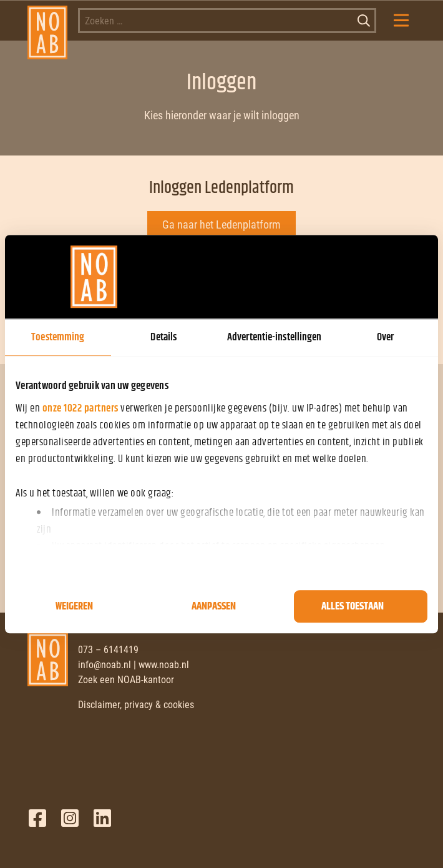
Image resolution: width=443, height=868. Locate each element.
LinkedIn (102, 818)
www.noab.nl (164, 665)
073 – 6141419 (108, 650)
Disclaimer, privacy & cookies (136, 705)
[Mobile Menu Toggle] (401, 21)
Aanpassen (214, 606)
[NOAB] (48, 21)
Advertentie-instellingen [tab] (274, 337)
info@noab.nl (105, 665)
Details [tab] (163, 337)
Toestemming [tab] (58, 337)
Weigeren (74, 606)
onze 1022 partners (80, 408)
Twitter (70, 818)
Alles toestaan (353, 606)
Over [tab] (385, 337)
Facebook (37, 818)
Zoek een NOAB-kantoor (126, 680)
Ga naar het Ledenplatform (221, 224)
